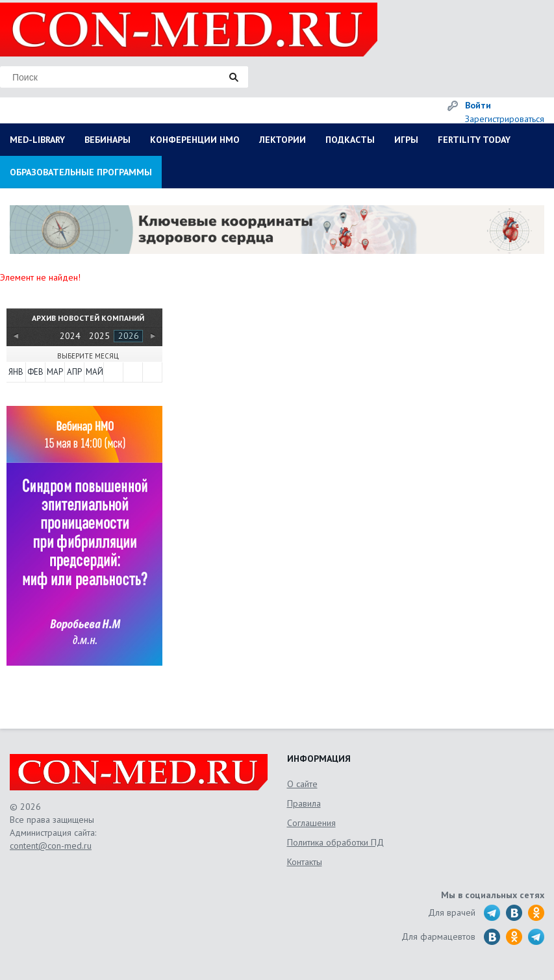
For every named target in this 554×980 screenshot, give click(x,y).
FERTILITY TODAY (474, 140)
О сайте (302, 784)
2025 (99, 336)
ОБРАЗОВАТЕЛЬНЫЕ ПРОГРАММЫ (81, 172)
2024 (70, 336)
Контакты (305, 862)
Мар (55, 372)
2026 (129, 336)
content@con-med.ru (51, 846)
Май (94, 372)
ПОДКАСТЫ (350, 140)
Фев (35, 372)
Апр (74, 372)
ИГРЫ (406, 140)
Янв (16, 372)
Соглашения (311, 823)
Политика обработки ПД (335, 842)
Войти (478, 105)
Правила (304, 803)
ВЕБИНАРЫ (107, 140)
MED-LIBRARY (37, 140)
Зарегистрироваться (505, 119)
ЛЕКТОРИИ (283, 140)
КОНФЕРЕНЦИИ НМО (195, 140)
